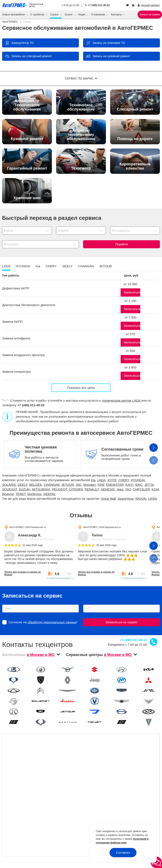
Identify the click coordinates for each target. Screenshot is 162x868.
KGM (155, 489)
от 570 (130, 334)
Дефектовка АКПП (16, 288)
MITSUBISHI (41, 489)
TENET (20, 494)
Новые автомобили (14, 15)
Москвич (90, 485)
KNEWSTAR (115, 485)
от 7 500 (130, 317)
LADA (101, 480)
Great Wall (108, 499)
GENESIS (108, 489)
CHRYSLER (141, 489)
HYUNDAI (138, 480)
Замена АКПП (12, 322)
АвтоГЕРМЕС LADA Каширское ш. (28, 527)
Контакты (117, 15)
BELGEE (36, 485)
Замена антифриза (16, 338)
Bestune (8, 494)
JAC (79, 485)
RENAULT (92, 489)
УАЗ (128, 489)
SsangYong (126, 499)
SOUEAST (9, 489)
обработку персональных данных (52, 622)
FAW (101, 485)
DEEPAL (50, 494)
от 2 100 (130, 301)
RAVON (141, 499)
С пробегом (38, 15)
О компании (99, 15)
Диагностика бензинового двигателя (29, 305)
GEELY (22, 485)
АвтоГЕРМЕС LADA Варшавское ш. (102, 527)
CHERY (124, 480)
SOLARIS (9, 485)
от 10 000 (130, 284)
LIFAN (153, 499)
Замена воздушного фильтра (23, 355)
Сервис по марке (79, 78)
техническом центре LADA (122, 400)
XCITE (112, 480)
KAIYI (130, 485)
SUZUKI (24, 489)
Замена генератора (16, 372)
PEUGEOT (59, 489)
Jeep (120, 489)
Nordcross (34, 494)
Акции (82, 15)
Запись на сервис (150, 15)
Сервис (55, 15)
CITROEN (76, 489)
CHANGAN (52, 485)
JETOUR (67, 485)
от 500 (130, 351)
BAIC (139, 485)
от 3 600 (130, 367)
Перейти (121, 244)
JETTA (149, 485)
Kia (93, 480)
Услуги (69, 15)
